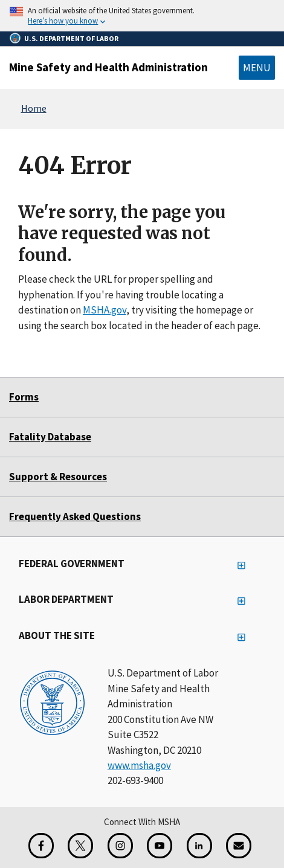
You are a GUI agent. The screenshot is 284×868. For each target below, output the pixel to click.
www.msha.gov (139, 765)
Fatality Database (50, 437)
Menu (257, 68)
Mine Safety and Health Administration (108, 67)
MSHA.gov (105, 310)
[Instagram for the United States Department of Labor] (120, 846)
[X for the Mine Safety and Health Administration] (80, 846)
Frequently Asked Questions (75, 516)
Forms (24, 397)
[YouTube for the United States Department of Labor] (160, 846)
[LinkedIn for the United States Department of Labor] (199, 846)
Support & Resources (58, 477)
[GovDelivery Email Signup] (239, 846)
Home (34, 108)
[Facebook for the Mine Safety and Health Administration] (41, 846)
